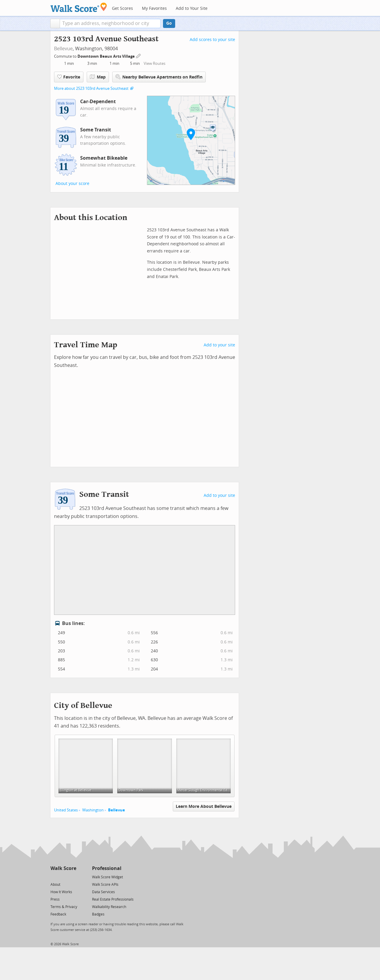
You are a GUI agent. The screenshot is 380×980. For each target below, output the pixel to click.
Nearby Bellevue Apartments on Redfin (159, 77)
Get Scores (122, 8)
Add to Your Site (192, 8)
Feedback (58, 914)
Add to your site (219, 345)
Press (55, 899)
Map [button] (98, 77)
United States (66, 810)
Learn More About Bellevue (204, 807)
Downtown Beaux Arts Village (107, 56)
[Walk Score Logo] (79, 7)
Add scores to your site (212, 40)
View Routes (155, 63)
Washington (93, 810)
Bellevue (63, 49)
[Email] (72, 877)
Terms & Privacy (64, 907)
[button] (55, 23)
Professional (107, 868)
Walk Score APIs (105, 885)
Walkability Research (109, 907)
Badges (98, 914)
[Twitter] (54, 877)
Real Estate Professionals (113, 899)
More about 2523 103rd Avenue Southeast (91, 88)
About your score (72, 184)
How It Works (61, 892)
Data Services (103, 892)
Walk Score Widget (107, 877)
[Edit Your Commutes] (139, 55)
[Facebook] (63, 877)
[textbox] (110, 23)
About (55, 885)
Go (169, 23)
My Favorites (154, 8)
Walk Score (63, 868)
